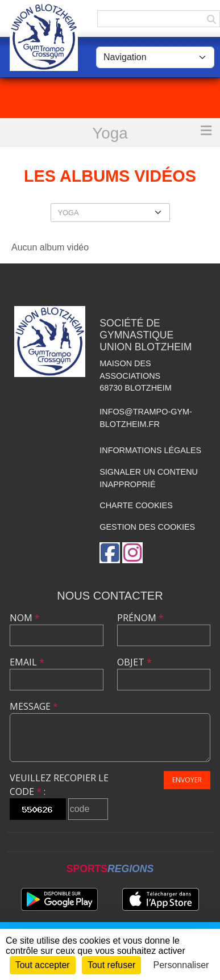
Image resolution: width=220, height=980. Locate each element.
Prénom (140, 618)
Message (34, 706)
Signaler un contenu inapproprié (149, 478)
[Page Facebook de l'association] (110, 553)
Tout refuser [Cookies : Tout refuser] (111, 965)
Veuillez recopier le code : (59, 785)
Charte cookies (136, 505)
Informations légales (150, 450)
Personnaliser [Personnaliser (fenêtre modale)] (181, 965)
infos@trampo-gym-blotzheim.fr (146, 418)
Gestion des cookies (147, 527)
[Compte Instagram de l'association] (132, 553)
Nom (25, 618)
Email (27, 662)
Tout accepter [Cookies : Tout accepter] (43, 965)
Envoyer (187, 780)
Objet (134, 662)
